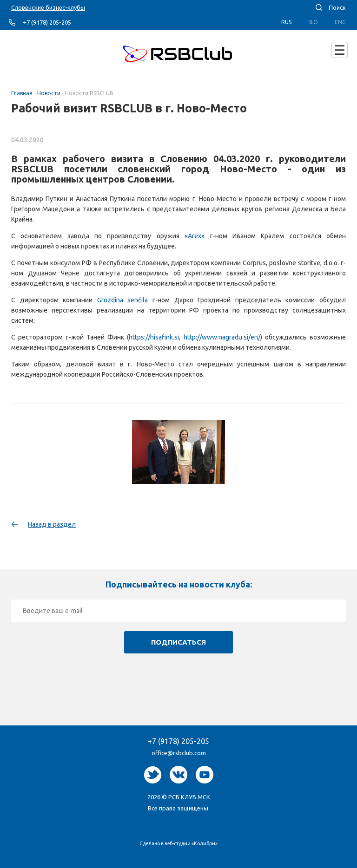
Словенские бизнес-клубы (48, 7)
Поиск (337, 7)
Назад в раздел (52, 524)
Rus (286, 22)
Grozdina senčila (123, 300)
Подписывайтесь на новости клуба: (179, 584)
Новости (49, 93)
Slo (313, 22)
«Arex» (195, 236)
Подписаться (178, 642)
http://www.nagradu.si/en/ (222, 337)
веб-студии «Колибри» (191, 843)
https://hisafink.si (154, 337)
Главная (22, 93)
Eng (340, 22)
